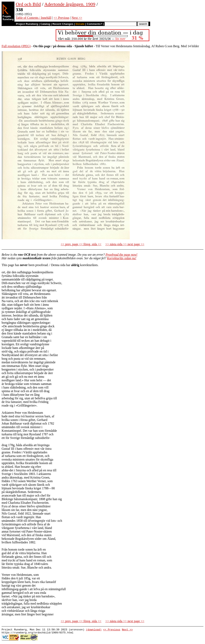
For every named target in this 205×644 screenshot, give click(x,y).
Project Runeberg (27, 24)
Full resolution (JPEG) (16, 46)
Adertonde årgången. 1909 (70, 4)
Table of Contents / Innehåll (34, 18)
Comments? (95, 24)
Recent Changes (63, 24)
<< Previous (61, 18)
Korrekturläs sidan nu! (122, 258)
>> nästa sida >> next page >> (125, 244)
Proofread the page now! (121, 255)
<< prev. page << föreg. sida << (81, 244)
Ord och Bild (28, 4)
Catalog (45, 24)
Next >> (77, 18)
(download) (94, 630)
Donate (80, 24)
